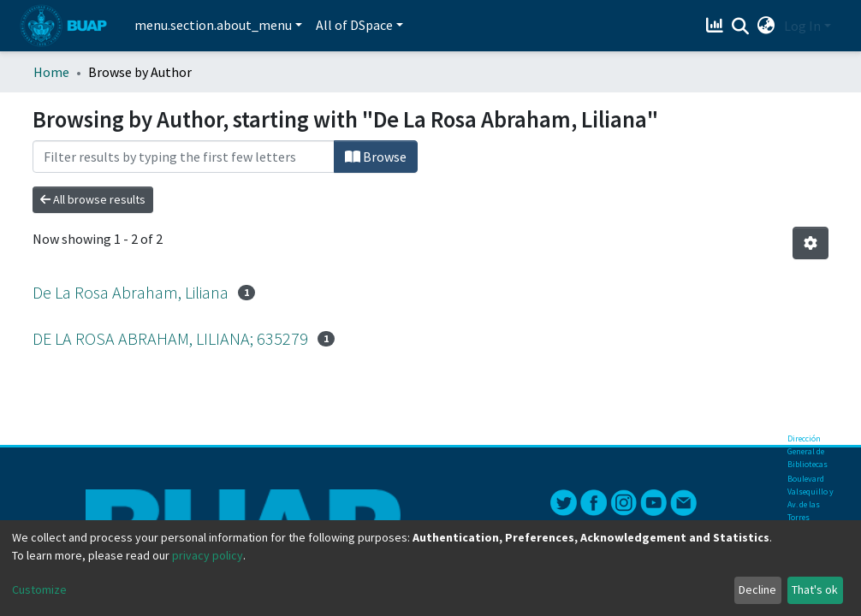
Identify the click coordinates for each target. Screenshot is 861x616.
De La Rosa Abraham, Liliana (131, 292)
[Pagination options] (811, 243)
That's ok (815, 589)
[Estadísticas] (717, 26)
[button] (766, 26)
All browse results (93, 199)
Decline (757, 589)
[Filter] (184, 157)
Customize (39, 589)
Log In (802, 26)
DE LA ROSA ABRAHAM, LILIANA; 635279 (170, 338)
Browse (376, 157)
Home (51, 72)
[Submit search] (741, 27)
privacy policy (208, 555)
